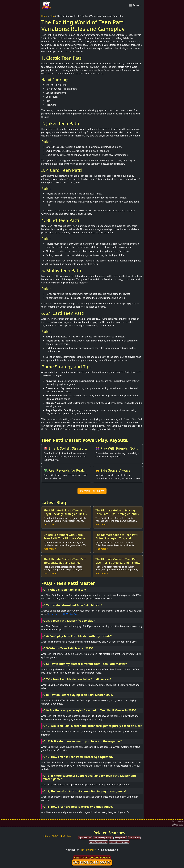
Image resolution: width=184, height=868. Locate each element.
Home (44, 16)
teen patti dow (134, 838)
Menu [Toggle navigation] (134, 5)
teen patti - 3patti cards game (120, 842)
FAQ (69, 836)
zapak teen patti (85, 838)
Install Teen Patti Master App (63, 614)
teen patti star (121, 838)
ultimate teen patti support (104, 838)
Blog (52, 16)
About (55, 836)
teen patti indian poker (98, 842)
